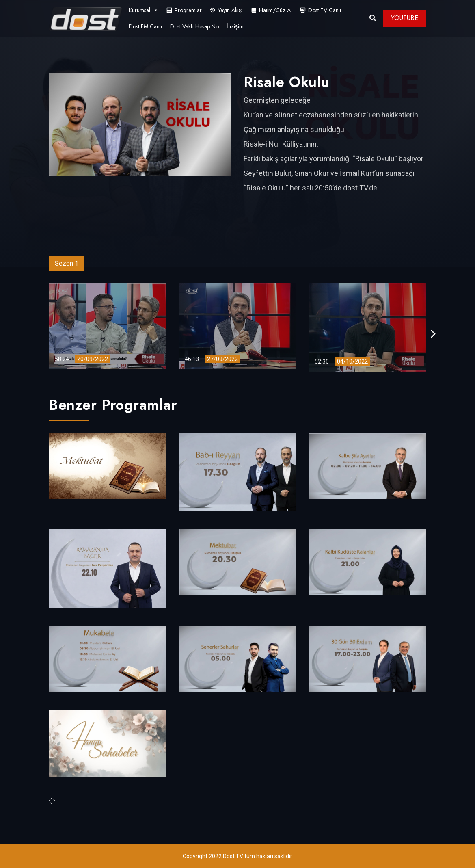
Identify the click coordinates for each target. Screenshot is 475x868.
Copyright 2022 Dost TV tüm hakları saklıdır (237, 856)
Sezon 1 (67, 263)
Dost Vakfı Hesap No (194, 26)
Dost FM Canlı (145, 26)
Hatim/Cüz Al (275, 10)
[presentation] (433, 334)
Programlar (188, 10)
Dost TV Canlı (325, 10)
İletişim (235, 26)
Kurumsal (144, 10)
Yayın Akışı (230, 10)
